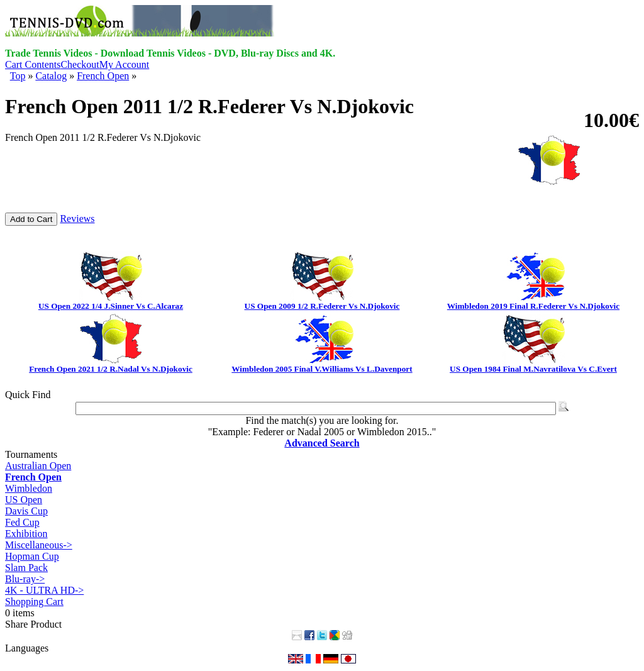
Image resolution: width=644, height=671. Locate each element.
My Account (125, 64)
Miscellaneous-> (39, 545)
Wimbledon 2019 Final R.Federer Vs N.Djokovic (533, 306)
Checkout (80, 64)
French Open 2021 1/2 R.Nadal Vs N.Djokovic (111, 369)
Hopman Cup (32, 556)
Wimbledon (29, 488)
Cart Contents (33, 64)
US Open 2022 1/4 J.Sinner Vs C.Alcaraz (111, 306)
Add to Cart (31, 219)
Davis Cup (26, 511)
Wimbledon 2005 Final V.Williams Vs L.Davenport (322, 369)
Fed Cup (22, 522)
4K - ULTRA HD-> (44, 590)
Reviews (77, 219)
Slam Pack (26, 568)
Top (18, 76)
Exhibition (26, 534)
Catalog (51, 76)
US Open (24, 500)
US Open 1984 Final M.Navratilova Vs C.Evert (533, 369)
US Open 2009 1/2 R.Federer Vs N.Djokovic (322, 306)
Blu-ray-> (25, 579)
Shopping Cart (34, 602)
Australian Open (38, 466)
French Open (103, 76)
